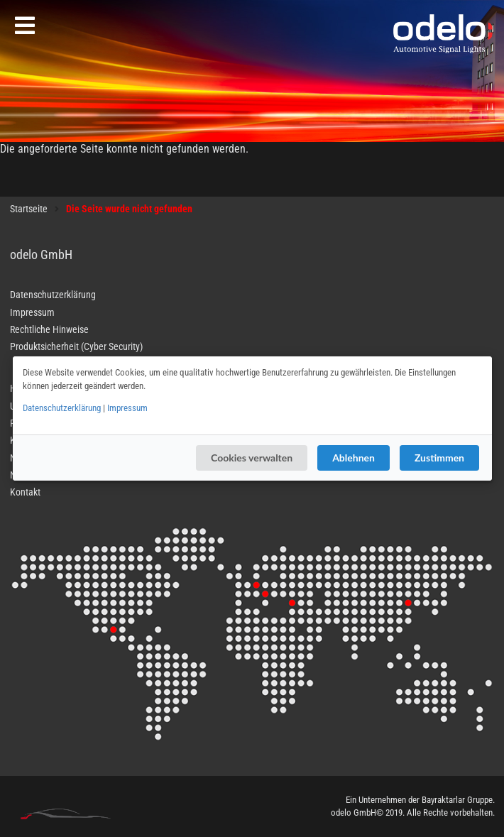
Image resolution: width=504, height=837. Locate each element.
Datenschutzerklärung (62, 408)
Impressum (127, 408)
